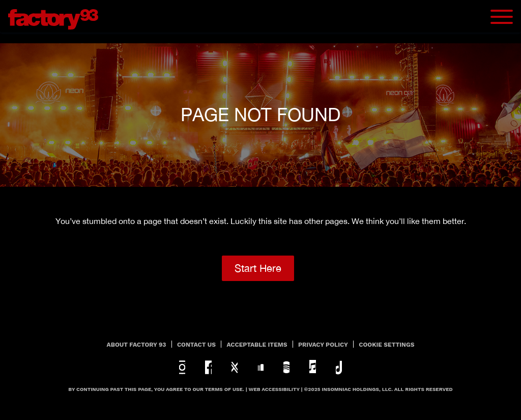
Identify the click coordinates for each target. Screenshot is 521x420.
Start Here (258, 268)
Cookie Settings (386, 345)
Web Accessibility (274, 389)
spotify (286, 367)
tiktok (339, 367)
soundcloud (260, 367)
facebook (208, 367)
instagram (182, 367)
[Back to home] (57, 16)
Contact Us (196, 345)
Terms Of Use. (225, 389)
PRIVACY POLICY (323, 345)
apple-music (312, 367)
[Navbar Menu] (502, 17)
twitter (235, 367)
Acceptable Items (257, 345)
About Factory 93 (137, 345)
